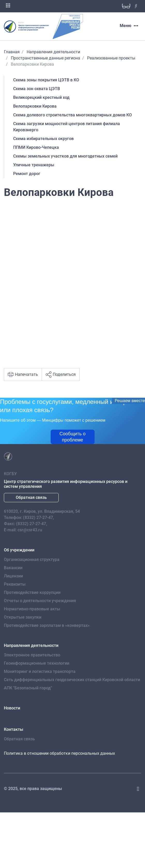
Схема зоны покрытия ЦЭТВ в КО (46, 80)
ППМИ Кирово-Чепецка (36, 147)
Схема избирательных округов (43, 139)
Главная (12, 52)
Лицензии (13, 576)
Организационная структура (32, 559)
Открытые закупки (23, 617)
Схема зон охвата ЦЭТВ (37, 89)
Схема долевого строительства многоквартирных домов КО (72, 115)
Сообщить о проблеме (72, 437)
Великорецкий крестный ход (41, 97)
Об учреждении (19, 550)
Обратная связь (31, 497)
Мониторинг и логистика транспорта (40, 671)
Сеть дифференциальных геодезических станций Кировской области (72, 680)
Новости (12, 708)
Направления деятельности (53, 52)
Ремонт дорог (27, 174)
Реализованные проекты (111, 58)
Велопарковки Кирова (35, 106)
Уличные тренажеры (34, 165)
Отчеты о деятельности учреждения (40, 601)
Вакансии (13, 568)
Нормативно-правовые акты (32, 609)
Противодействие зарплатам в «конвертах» (47, 625)
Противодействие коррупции (32, 592)
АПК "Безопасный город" (28, 688)
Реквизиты (15, 584)
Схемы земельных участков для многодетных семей (65, 156)
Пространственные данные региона (45, 58)
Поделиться (61, 375)
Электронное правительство (32, 655)
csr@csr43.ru (30, 530)
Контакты (14, 729)
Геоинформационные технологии (37, 663)
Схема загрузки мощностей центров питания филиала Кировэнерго (67, 127)
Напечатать (23, 375)
